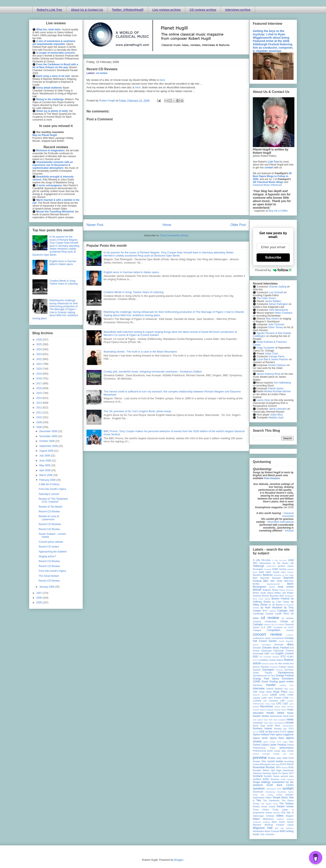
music (284, 710)
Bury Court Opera (261, 599)
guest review (286, 682)
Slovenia (275, 779)
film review (284, 663)
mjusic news (280, 707)
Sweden (290, 795)
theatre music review (264, 806)
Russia (285, 768)
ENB (273, 654)
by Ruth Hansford (272, 608)
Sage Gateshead (285, 770)
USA (283, 813)
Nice (266, 723)
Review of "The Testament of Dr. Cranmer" (53, 500)
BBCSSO (289, 581)
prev (292, 754)
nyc (285, 729)
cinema (267, 624)
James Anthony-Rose (268, 374)
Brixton (265, 596)
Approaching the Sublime (53, 552)
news (290, 719)
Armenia (268, 569)
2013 (40, 403)
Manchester (267, 706)
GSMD (257, 682)
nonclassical (279, 723)
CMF (269, 627)
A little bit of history (49, 484)
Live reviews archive (167, 10)
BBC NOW (277, 581)
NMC (271, 723)
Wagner (290, 816)
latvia (291, 692)
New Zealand (280, 720)
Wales (256, 819)
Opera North (260, 738)
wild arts (279, 828)
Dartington (266, 645)
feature (280, 660)
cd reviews (288, 618)
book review (286, 587)
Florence (274, 667)
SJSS (266, 779)
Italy (286, 689)
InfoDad (289, 531)
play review (288, 751)
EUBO (290, 657)
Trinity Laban (280, 810)
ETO (283, 657)
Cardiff (278, 614)
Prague (276, 754)
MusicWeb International (281, 522)
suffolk (279, 795)
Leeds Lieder (286, 695)
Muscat (277, 710)
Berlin (290, 584)
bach (255, 572)
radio (279, 758)
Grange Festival (285, 676)
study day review (263, 795)
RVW (291, 767)
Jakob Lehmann (278, 409)
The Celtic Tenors (266, 298)
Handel (271, 685)
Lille (265, 701)
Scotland (258, 776)
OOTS (283, 732)
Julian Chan (271, 354)
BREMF (257, 590)
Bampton (257, 575)
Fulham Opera (286, 667)
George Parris (277, 356)
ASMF (275, 569)
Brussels (274, 596)
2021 (40, 364)
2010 (40, 417)
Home (167, 225)
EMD (267, 653)
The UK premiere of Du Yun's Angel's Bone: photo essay (137, 411)
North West (274, 726)
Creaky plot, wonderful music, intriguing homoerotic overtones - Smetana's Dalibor (153, 372)
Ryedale (257, 770)
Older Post (238, 225)
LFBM (285, 698)
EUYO (256, 660)
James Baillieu (273, 301)
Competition (274, 630)
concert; (290, 635)
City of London (277, 624)
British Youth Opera (263, 593)
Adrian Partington (278, 304)
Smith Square (287, 779)
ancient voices (286, 566)
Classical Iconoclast (288, 515)
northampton (288, 726)
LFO (292, 698)
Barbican (268, 575)
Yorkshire (270, 834)
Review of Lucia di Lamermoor (49, 518)
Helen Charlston (283, 313)
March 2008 (46, 475)
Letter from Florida (271, 698)
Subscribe (273, 257)
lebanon (256, 695)
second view (287, 776)
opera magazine (285, 735)
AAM (291, 560)
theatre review (285, 806)
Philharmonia (259, 751)
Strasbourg (270, 792)
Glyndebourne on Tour (264, 676)
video (280, 816)
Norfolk (290, 723)
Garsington (268, 670)
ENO (256, 657)
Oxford (257, 745)
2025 (40, 344)
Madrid (256, 707)
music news (275, 713)
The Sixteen (286, 804)
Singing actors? (47, 556)
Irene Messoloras (278, 310)
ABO (255, 563)
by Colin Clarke (281, 602)
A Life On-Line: (279, 560)
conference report (262, 638)
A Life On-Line (262, 560)
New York (268, 720)
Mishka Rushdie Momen (277, 391)
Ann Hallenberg (282, 383)
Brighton (267, 590)
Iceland (283, 685)
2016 (40, 388)
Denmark (279, 645)
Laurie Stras (263, 400)
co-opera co (280, 627)
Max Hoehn (272, 319)
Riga (278, 764)
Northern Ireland (262, 729)
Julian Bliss (277, 415)
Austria (283, 569)
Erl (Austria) (265, 657)
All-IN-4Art (271, 566)
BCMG (256, 584)
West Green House (283, 822)
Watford (280, 819)
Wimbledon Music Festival (266, 831)
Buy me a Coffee (278, 211)
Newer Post (95, 225)
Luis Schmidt (276, 292)
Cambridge (258, 614)
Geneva (279, 670)
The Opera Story (269, 804)
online (276, 732)
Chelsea (257, 621)
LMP (282, 701)
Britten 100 (280, 593)
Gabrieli (257, 670)
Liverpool (273, 701)
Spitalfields (259, 789)
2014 (40, 398)
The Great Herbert (49, 576)
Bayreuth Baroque (270, 578)
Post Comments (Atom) (174, 235)
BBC (266, 581)
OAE (262, 732)
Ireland (270, 689)
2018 (40, 379)
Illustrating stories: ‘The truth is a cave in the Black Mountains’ (141, 352)
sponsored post (274, 789)
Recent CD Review (49, 512)
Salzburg (257, 773)
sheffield (257, 779)
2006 (40, 598)
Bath (255, 578)
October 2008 (47, 441)
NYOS (256, 732)
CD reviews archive (203, 10)
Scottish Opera (272, 776)
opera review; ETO (272, 742)
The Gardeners (271, 800)
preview (260, 758)
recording (289, 761)
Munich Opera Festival (263, 710)
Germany (289, 670)
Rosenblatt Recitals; (264, 767)
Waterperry (268, 819)
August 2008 (47, 451)
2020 (40, 369)
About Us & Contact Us (87, 10)
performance (287, 748)
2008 (40, 427)
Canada (269, 614)
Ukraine (276, 813)
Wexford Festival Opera (279, 825)
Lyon (291, 704)
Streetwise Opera (285, 792)
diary (290, 644)
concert (290, 630)
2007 (40, 593)
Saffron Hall (269, 770)
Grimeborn (288, 679)
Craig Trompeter (266, 348)
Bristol (275, 590)
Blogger (179, 860)
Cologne (257, 630)
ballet (261, 572)
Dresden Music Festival (276, 648)
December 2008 (49, 431)
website (290, 819)
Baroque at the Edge (284, 575)
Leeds (274, 695)
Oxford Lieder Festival (274, 745)
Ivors (291, 689)
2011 (40, 413)
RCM (291, 758)
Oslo (291, 742)
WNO (283, 831)
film (276, 664)
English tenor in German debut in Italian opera (131, 272)
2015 (40, 393)
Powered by (273, 270)
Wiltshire (290, 828)
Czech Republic (286, 641)
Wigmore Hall (263, 828)
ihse (292, 685)
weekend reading (261, 822)
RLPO (283, 764)
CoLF (291, 627)
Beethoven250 (273, 584)
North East (259, 726)
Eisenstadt (258, 653)
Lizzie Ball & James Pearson (272, 359)
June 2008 (45, 461)
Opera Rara (277, 738)
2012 (40, 408)
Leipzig (256, 698)
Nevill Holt (288, 716)
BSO (282, 596)
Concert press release (51, 542)
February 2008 (48, 480)
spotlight (288, 788)
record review (275, 761)
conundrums (277, 638)
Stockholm (258, 792)
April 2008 (45, 470)
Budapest (289, 596)
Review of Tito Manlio (51, 507)
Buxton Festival (280, 599)
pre (285, 754)
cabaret (273, 611)
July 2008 (45, 456)
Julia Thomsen (276, 324)
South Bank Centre (280, 785)
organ (285, 742)
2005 (40, 603)
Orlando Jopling (278, 287)
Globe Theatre (262, 673)
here (162, 80)
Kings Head (265, 692)
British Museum (286, 590)
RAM (285, 758)
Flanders (265, 667)
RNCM (290, 764)
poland (256, 754)
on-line (269, 732)
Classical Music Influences (267, 185)
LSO (285, 704)
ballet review (272, 572)
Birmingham (259, 587)
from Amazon (272, 478)
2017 (40, 383)
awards (290, 569)
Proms (272, 758)
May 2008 (45, 465)
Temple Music (280, 798)
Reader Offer (260, 761)
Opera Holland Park (264, 735)
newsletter (258, 723)
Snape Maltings (262, 782)
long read (270, 704)
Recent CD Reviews (50, 524)
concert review (267, 634)
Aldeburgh (259, 566)
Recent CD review (49, 547)
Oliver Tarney (275, 327)
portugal (266, 754)
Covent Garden (268, 641)
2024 (40, 349)
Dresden (257, 648)
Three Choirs (261, 810)
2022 (40, 359)
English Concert (285, 653)
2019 (40, 374)
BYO (265, 611)
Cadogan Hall (285, 611)
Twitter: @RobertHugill (128, 10)
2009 (40, 422)
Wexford (257, 825)
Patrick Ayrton (276, 388)
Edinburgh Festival (284, 651)
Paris (273, 748)
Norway (278, 729)
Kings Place (280, 692)
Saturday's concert (49, 494)
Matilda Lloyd (276, 418)
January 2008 (47, 587)
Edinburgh (266, 651)
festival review (268, 664)
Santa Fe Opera (280, 773)
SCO (291, 773)
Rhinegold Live (267, 764)
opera (290, 732)
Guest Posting (270, 682)
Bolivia (272, 587)
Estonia (276, 657)
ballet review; (287, 572)
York (262, 834)
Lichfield (257, 701)
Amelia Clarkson (277, 365)
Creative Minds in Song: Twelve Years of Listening (133, 292)
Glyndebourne (286, 673)
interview (259, 688)
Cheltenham (271, 621)
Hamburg (257, 685)
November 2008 (49, 436)
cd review (102, 73)
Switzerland (259, 798)
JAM (255, 692)
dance (256, 645)
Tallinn (269, 798)
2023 (40, 354)
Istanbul (279, 689)
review (256, 764)
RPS (278, 767)
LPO (279, 704)
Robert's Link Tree (49, 10)
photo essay (274, 751)
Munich (290, 707)
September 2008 (49, 446)
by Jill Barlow (276, 605)
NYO (291, 729)
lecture (265, 695)
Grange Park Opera (266, 679)
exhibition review (267, 660)
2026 (40, 340)
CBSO (286, 614)
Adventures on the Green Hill (277, 563)
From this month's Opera (52, 489)
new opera (258, 720)
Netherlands (276, 716)
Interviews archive (238, 10)
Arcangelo (258, 569)
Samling (267, 773)
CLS (263, 627)
